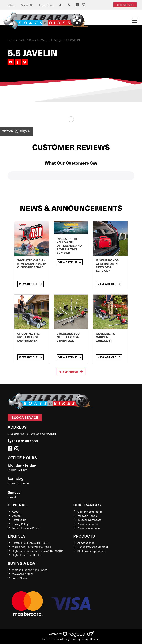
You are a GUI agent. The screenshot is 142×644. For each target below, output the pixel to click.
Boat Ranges (87, 505)
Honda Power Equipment (93, 547)
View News (71, 372)
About (12, 5)
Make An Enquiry (22, 574)
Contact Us (27, 5)
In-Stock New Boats (89, 520)
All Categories (86, 543)
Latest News (46, 5)
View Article (30, 284)
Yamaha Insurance (89, 528)
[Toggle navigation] (135, 21)
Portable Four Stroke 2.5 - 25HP (30, 543)
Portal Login (19, 520)
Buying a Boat (22, 563)
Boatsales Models (39, 40)
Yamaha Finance (87, 524)
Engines (17, 536)
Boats (22, 40)
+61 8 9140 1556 (23, 441)
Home (11, 40)
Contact (17, 516)
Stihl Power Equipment (91, 551)
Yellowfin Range (87, 516)
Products (84, 536)
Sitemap (95, 639)
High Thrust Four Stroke (26, 555)
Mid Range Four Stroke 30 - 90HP (32, 547)
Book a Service (25, 417)
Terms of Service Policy (26, 528)
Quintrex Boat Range (90, 512)
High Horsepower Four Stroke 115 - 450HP (37, 551)
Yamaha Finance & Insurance (30, 570)
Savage (58, 40)
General (17, 505)
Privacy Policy (20, 524)
